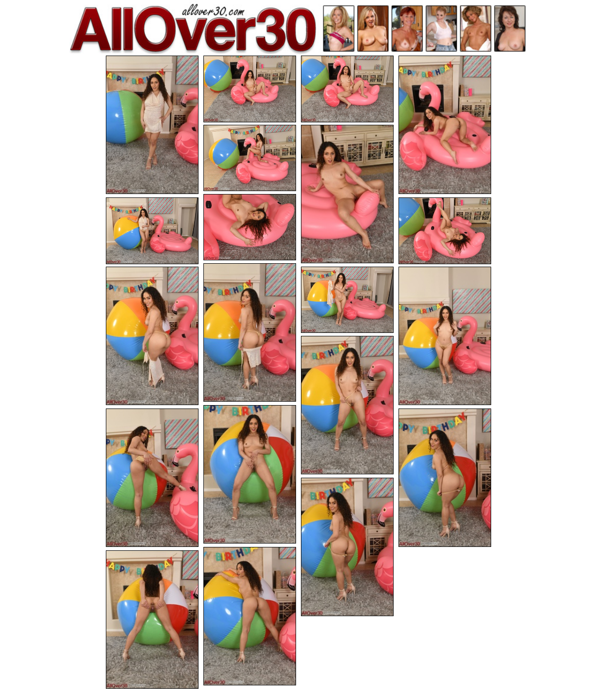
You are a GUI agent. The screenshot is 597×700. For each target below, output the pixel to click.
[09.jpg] (445, 231)
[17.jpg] (445, 478)
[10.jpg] (250, 332)
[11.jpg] (152, 336)
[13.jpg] (445, 336)
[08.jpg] (152, 231)
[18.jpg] (347, 547)
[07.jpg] (250, 227)
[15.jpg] (250, 474)
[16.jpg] (152, 478)
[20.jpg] (152, 620)
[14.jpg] (347, 405)
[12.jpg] (347, 300)
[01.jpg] (152, 125)
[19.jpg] (250, 616)
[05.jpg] (250, 158)
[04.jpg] (445, 125)
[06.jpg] (347, 194)
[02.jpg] (250, 89)
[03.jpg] (347, 89)
